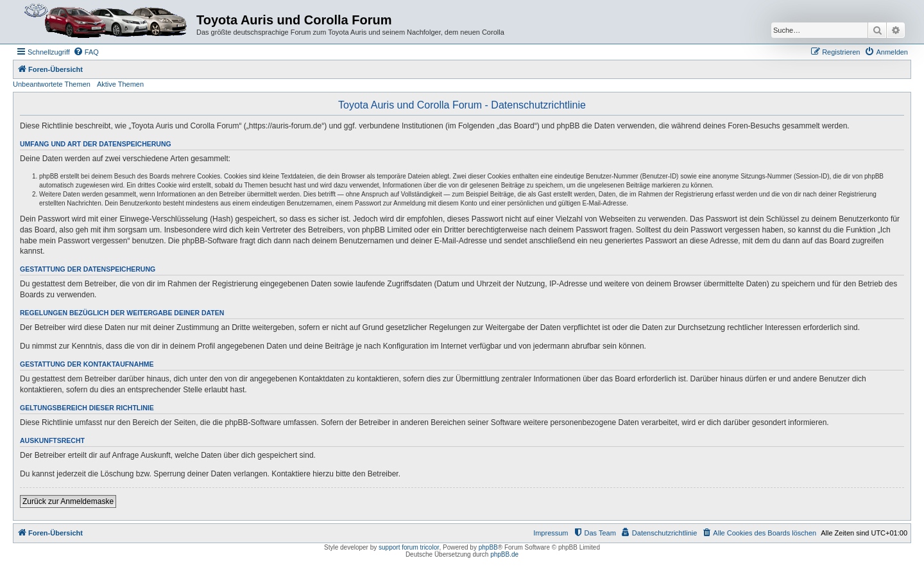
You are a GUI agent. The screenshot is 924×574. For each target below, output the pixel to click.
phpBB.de (504, 554)
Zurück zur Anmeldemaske (68, 501)
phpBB (488, 547)
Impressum (551, 533)
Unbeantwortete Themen (52, 84)
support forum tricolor (409, 547)
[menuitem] (86, 52)
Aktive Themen (120, 84)
